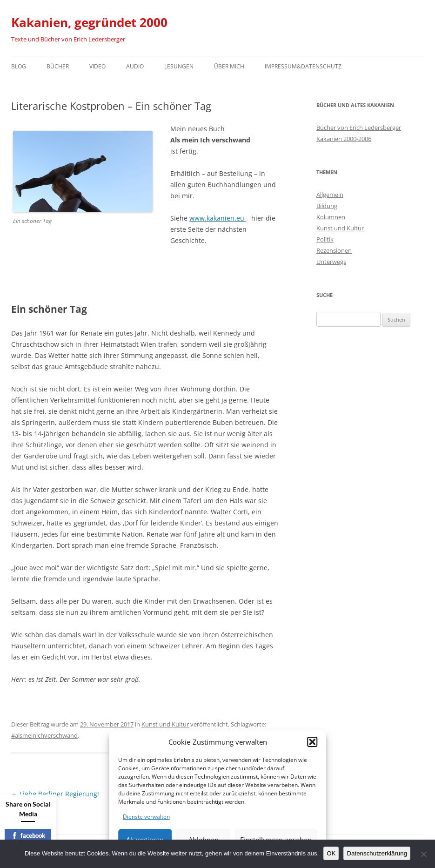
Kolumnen (331, 217)
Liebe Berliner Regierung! (55, 794)
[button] (312, 742)
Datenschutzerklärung (377, 853)
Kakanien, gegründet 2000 (89, 22)
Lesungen (179, 66)
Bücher (58, 66)
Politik (325, 239)
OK (331, 853)
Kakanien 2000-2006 (344, 139)
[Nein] (423, 854)
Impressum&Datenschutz (303, 66)
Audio (135, 66)
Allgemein (330, 195)
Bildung (327, 206)
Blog (19, 66)
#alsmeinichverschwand (44, 735)
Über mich (229, 66)
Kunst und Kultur (165, 724)
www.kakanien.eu (218, 218)
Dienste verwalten (146, 817)
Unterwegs (331, 262)
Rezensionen (334, 250)
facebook (28, 835)
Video (97, 66)
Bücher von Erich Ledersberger (359, 128)
